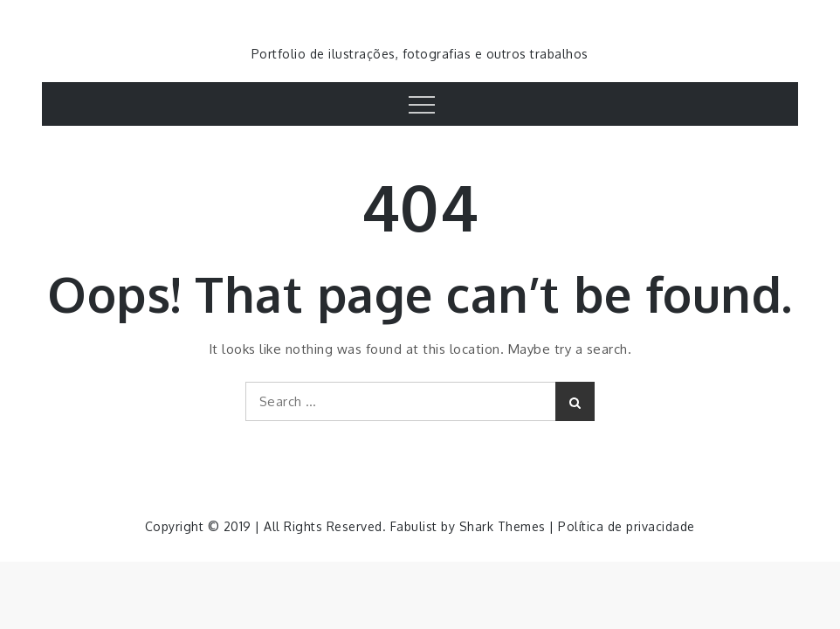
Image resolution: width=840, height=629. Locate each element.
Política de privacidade (627, 526)
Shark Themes (505, 526)
